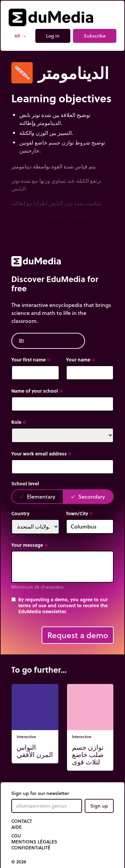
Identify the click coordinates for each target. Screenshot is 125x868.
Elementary (37, 496)
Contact (22, 821)
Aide (16, 827)
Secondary (88, 496)
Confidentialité (31, 848)
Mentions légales (34, 842)
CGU (16, 836)
